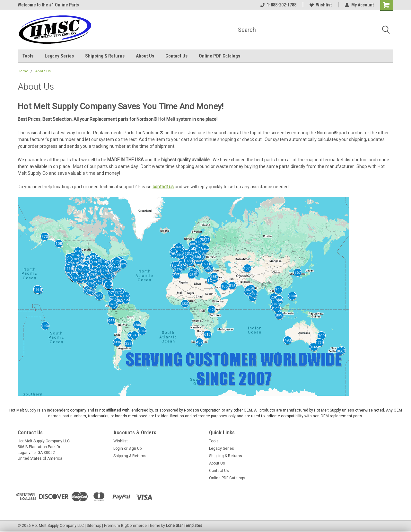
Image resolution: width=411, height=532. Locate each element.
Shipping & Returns (105, 56)
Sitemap (94, 526)
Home (23, 71)
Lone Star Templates (184, 526)
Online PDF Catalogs (219, 56)
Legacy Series (59, 56)
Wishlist (321, 5)
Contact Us (176, 56)
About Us (145, 56)
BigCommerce (134, 526)
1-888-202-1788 (278, 5)
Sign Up (135, 448)
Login (118, 448)
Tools (28, 56)
